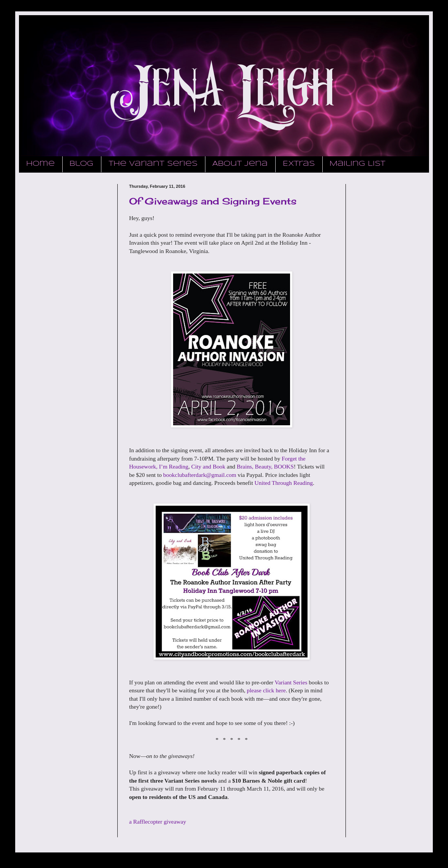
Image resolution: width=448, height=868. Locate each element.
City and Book (208, 466)
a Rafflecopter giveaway (158, 822)
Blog (81, 164)
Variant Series (291, 682)
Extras (299, 164)
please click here (266, 690)
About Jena (240, 164)
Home (40, 164)
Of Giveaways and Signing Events (213, 201)
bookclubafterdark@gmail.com (200, 475)
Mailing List (357, 164)
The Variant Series (153, 164)
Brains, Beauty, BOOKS (265, 466)
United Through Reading (284, 483)
